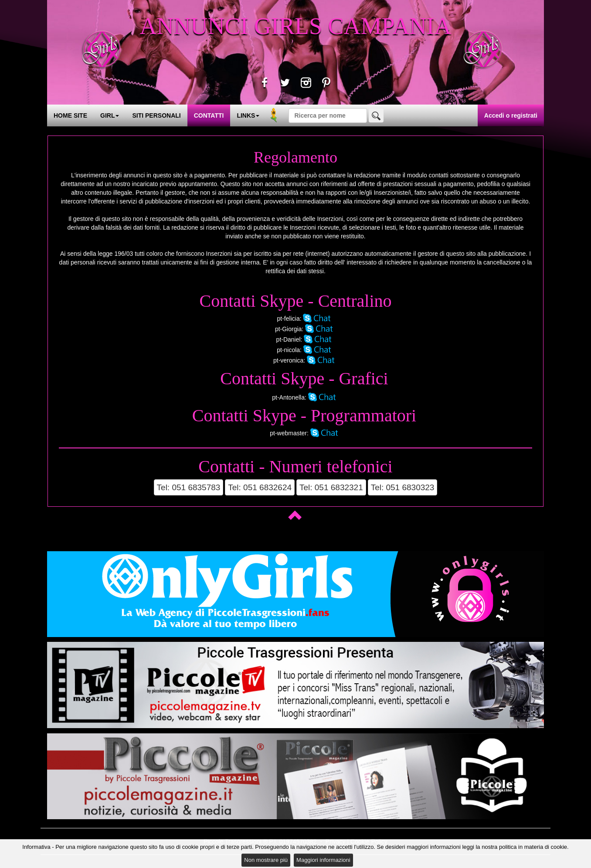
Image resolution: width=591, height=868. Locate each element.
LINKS (248, 115)
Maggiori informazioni (323, 860)
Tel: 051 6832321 (331, 487)
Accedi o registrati (511, 115)
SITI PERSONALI (156, 115)
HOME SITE (70, 115)
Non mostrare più (266, 860)
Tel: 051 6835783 (189, 487)
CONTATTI (209, 115)
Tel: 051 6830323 (403, 487)
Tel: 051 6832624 (260, 487)
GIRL (110, 115)
